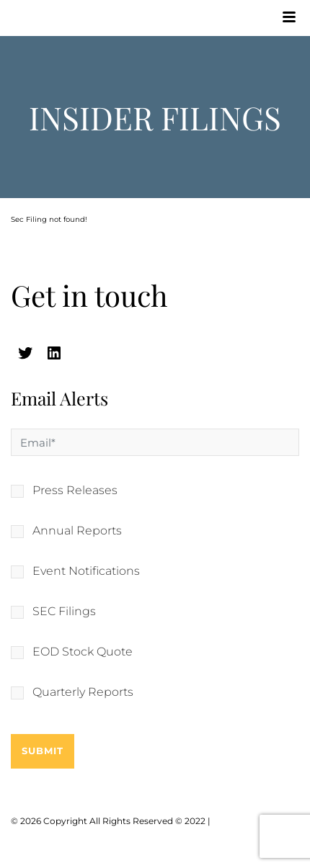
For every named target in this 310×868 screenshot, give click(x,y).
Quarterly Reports (83, 692)
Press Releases (75, 491)
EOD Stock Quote (83, 652)
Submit (43, 751)
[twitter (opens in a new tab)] (25, 353)
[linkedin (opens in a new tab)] (54, 353)
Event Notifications (86, 571)
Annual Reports (77, 531)
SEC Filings (64, 612)
